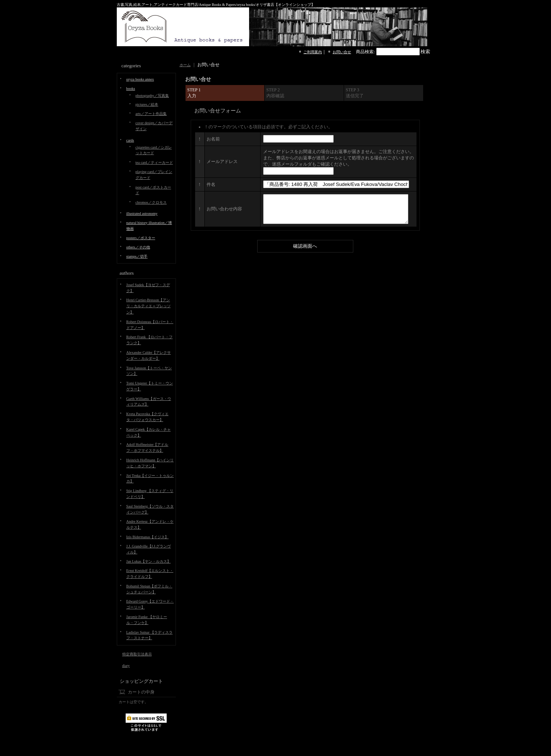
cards (130, 140)
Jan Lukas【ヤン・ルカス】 (149, 561)
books (131, 89)
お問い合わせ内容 (224, 212)
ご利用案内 (313, 52)
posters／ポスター (141, 238)
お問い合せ (342, 52)
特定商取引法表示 (137, 654)
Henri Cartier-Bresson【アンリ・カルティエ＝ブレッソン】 (149, 306)
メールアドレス (222, 162)
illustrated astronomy (142, 213)
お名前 (213, 139)
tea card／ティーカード (154, 162)
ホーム (185, 65)
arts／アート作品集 (151, 114)
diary (126, 666)
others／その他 (138, 247)
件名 (211, 184)
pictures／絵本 (147, 104)
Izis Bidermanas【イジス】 (148, 537)
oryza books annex (140, 79)
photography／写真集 (152, 96)
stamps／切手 (137, 256)
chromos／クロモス (151, 202)
